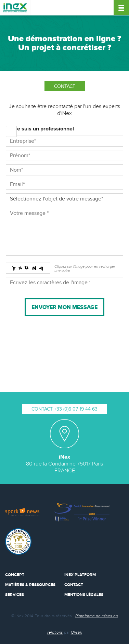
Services (15, 595)
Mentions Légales (84, 595)
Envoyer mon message (64, 307)
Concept (15, 575)
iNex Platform (80, 575)
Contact (74, 585)
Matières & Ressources (30, 585)
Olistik (76, 632)
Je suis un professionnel (44, 129)
